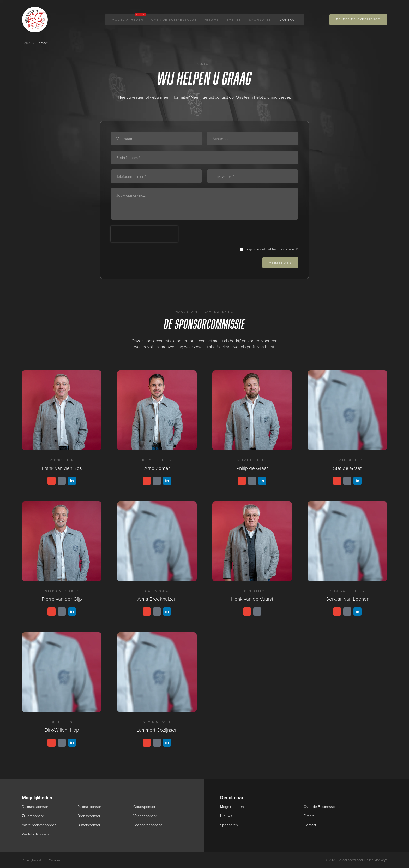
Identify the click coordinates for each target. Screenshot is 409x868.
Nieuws (212, 20)
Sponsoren (260, 20)
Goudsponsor (144, 807)
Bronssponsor (89, 816)
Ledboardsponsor (148, 825)
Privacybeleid (31, 860)
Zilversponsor (33, 816)
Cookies (55, 860)
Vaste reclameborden (39, 825)
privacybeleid (287, 249)
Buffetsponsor (89, 825)
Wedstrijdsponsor (36, 834)
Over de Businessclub (174, 20)
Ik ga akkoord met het (272, 249)
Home (26, 43)
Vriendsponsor (145, 816)
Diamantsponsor (35, 807)
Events (234, 20)
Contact (288, 20)
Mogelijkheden (128, 20)
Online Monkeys (375, 860)
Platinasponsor (90, 807)
